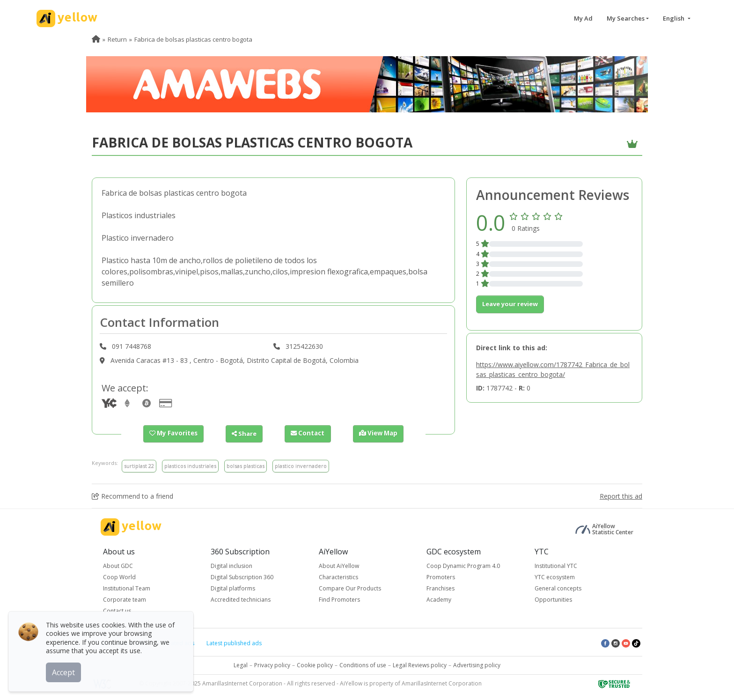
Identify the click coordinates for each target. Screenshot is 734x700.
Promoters (441, 577)
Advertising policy (477, 665)
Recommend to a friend (132, 496)
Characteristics (338, 577)
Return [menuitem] (117, 39)
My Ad (583, 18)
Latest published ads (234, 643)
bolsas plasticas (246, 466)
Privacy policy (272, 665)
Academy (439, 600)
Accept (64, 671)
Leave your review (510, 304)
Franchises (440, 588)
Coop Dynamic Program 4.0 (463, 566)
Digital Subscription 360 (242, 577)
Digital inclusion (231, 566)
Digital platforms (233, 588)
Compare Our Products (350, 588)
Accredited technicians (241, 600)
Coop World (119, 577)
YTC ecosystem (555, 577)
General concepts (558, 588)
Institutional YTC (556, 566)
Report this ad (621, 496)
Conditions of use (363, 665)
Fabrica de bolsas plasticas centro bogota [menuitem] (193, 39)
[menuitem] (96, 39)
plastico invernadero (301, 466)
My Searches (626, 18)
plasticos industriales (190, 466)
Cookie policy (315, 665)
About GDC (118, 566)
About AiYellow (339, 566)
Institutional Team (127, 588)
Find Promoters (339, 600)
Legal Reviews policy (420, 665)
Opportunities (553, 600)
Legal (241, 665)
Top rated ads (175, 643)
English (674, 18)
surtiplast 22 (139, 466)
